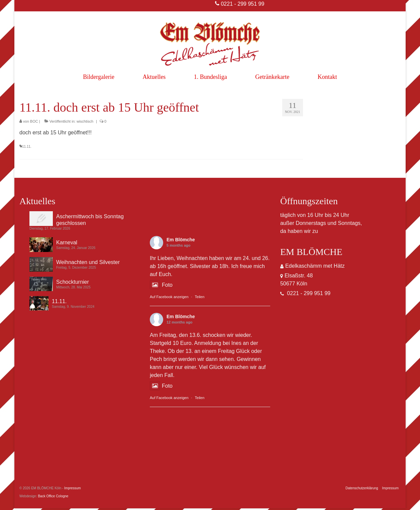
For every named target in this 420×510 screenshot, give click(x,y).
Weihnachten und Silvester (88, 262)
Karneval (67, 242)
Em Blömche (181, 240)
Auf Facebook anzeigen (169, 297)
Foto (161, 285)
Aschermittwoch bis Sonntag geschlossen (90, 220)
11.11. (27, 147)
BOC (34, 121)
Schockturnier (73, 282)
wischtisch (85, 121)
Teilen (200, 297)
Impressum (72, 488)
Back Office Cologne (53, 496)
